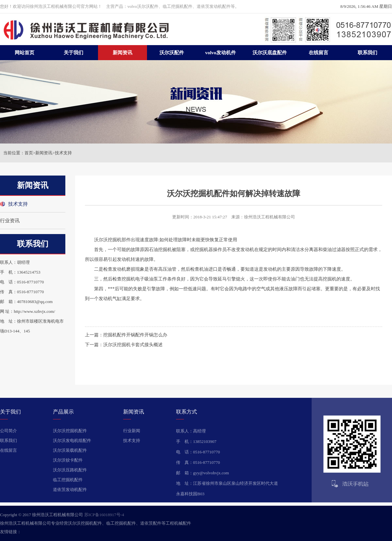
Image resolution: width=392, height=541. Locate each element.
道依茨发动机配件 (70, 490)
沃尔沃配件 (172, 53)
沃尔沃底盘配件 (270, 53)
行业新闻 (132, 431)
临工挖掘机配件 (68, 480)
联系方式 (187, 412)
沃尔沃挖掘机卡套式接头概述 (133, 345)
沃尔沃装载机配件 (70, 450)
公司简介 (8, 431)
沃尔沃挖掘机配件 (70, 431)
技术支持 (63, 153)
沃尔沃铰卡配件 (68, 460)
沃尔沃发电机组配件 (72, 440)
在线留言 (318, 53)
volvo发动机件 (220, 53)
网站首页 (24, 53)
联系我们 (367, 53)
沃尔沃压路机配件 (70, 470)
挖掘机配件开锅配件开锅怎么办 (135, 335)
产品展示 (63, 412)
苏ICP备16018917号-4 (104, 515)
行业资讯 (10, 221)
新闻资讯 (122, 53)
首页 (29, 153)
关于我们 (73, 53)
